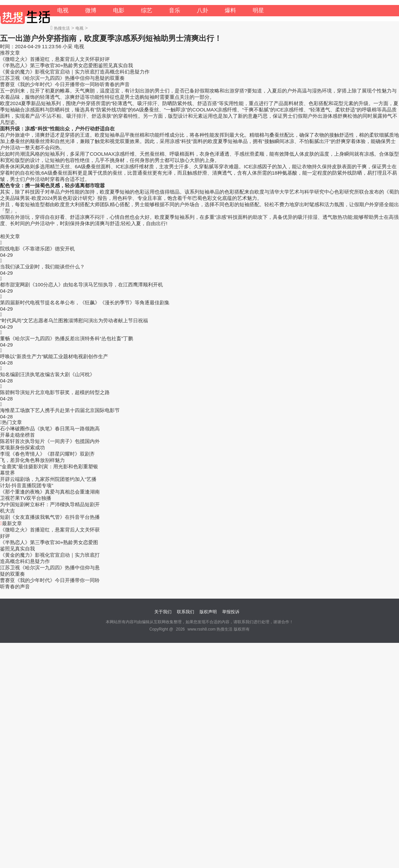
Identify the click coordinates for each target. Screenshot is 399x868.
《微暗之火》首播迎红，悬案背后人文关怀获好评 (55, 59)
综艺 (147, 10)
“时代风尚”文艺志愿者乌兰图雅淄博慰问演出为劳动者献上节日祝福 (74, 320)
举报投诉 (231, 612)
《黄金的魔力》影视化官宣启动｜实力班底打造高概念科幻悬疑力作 (75, 72)
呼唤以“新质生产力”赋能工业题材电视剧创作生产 (54, 356)
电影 (119, 10)
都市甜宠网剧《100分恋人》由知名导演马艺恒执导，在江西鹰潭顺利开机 (81, 285)
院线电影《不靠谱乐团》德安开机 (37, 249)
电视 (63, 10)
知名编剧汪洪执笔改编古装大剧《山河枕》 (47, 374)
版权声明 (208, 612)
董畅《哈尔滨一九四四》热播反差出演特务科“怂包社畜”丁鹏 (66, 338)
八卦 (202, 10)
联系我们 (186, 612)
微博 (91, 10)
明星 (258, 10)
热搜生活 (62, 28)
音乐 (175, 10)
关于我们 (163, 612)
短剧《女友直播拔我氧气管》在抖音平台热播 (50, 517)
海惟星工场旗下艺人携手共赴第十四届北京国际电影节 (60, 410)
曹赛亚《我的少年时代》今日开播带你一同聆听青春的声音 (65, 84)
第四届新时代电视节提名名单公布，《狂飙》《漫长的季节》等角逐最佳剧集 (85, 302)
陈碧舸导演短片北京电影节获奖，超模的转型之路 (55, 392)
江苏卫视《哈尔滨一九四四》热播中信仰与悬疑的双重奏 (62, 78)
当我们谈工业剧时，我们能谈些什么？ (42, 267)
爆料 (230, 10)
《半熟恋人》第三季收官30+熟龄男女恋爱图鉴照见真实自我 (66, 65)
